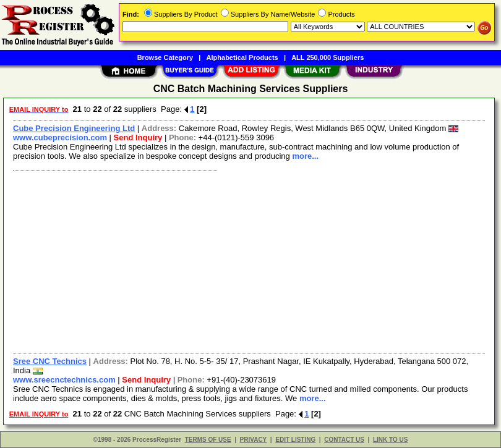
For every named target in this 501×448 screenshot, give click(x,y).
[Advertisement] (246, 260)
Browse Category (165, 57)
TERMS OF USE (208, 440)
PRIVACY (254, 440)
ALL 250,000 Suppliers (328, 57)
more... (305, 156)
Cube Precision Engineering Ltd (74, 128)
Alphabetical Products (242, 57)
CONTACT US (344, 440)
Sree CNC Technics (50, 361)
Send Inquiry (138, 137)
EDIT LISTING (295, 440)
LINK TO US (390, 440)
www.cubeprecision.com (60, 137)
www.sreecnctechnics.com (64, 380)
